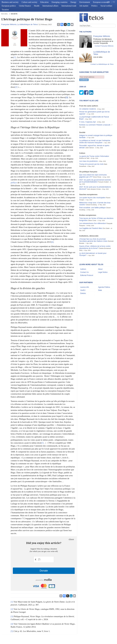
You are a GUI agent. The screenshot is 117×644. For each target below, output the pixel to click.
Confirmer (84, 80)
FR (114, 2)
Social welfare (106, 6)
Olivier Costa (92, 221)
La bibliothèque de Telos (27, 24)
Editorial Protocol (87, 275)
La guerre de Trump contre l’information (94, 156)
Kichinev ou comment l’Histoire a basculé (95, 125)
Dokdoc (83, 293)
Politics (94, 6)
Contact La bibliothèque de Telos (102, 64)
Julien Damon (90, 148)
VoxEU (83, 290)
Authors (83, 269)
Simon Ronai (97, 177)
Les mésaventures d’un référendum (93, 223)
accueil (5, 14)
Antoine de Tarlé (84, 158)
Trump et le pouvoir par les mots (91, 164)
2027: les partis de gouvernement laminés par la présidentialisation (95, 181)
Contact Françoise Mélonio (104, 46)
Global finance (25, 6)
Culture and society (29, 2)
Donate (44, 571)
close (71, 539)
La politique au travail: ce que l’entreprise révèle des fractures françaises (95, 142)
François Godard (103, 182)
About (100, 269)
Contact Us (84, 272)
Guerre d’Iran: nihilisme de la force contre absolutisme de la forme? (95, 247)
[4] (52, 242)
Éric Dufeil (106, 228)
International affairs (50, 6)
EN (109, 2)
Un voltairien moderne (88, 109)
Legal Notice (103, 272)
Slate (100, 290)
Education (44, 2)
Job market (84, 6)
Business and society (10, 2)
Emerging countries (59, 2)
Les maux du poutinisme (88, 161)
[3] (12, 616)
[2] (16, 87)
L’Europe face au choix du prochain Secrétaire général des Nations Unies (93, 240)
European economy (101, 2)
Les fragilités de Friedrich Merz (91, 228)
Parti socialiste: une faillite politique (92, 208)
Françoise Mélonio (9, 24)
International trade (69, 6)
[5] (42, 443)
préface (14, 183)
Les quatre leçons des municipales (92, 198)
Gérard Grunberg (91, 205)
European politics (9, 6)
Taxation (5, 10)
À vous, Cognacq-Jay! (88, 122)
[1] (15, 57)
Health (37, 6)
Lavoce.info (85, 287)
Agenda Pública (104, 287)
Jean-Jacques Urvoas (94, 189)
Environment (85, 2)
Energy (73, 2)
